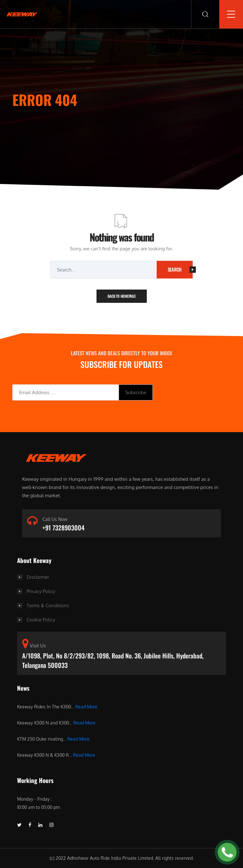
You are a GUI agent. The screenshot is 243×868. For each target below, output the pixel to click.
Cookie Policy (41, 620)
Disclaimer (38, 577)
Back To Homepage (122, 296)
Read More (86, 707)
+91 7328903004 (63, 528)
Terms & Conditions (48, 605)
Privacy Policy (41, 591)
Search (180, 269)
